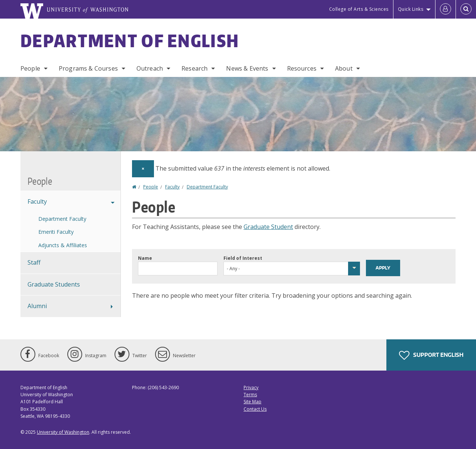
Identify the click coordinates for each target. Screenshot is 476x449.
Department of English (130, 41)
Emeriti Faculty (56, 232)
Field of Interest (243, 258)
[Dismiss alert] (143, 169)
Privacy (251, 387)
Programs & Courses (88, 68)
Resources (302, 68)
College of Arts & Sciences (359, 9)
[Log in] (446, 9)
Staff (34, 262)
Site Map (253, 402)
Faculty (172, 187)
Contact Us (255, 409)
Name (145, 258)
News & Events (247, 68)
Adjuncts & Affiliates (63, 245)
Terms (250, 395)
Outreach (150, 68)
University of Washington (63, 432)
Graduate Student (268, 227)
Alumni (37, 306)
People (30, 68)
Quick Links (411, 9)
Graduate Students (54, 284)
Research (194, 68)
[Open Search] (466, 9)
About (344, 68)
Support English (431, 355)
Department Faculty (207, 187)
